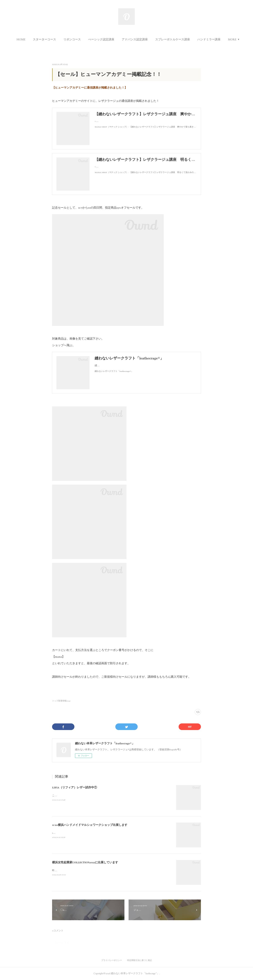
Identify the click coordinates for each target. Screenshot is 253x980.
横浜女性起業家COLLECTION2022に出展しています (85, 862)
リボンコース (72, 39)
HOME (21, 39)
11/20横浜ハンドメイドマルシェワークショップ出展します (90, 825)
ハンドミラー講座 (209, 39)
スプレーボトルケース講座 (173, 39)
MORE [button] (232, 39)
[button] (21, 39)
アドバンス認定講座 (135, 39)
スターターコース (44, 39)
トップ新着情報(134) (61, 701)
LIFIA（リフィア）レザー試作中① (75, 788)
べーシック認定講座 (101, 39)
